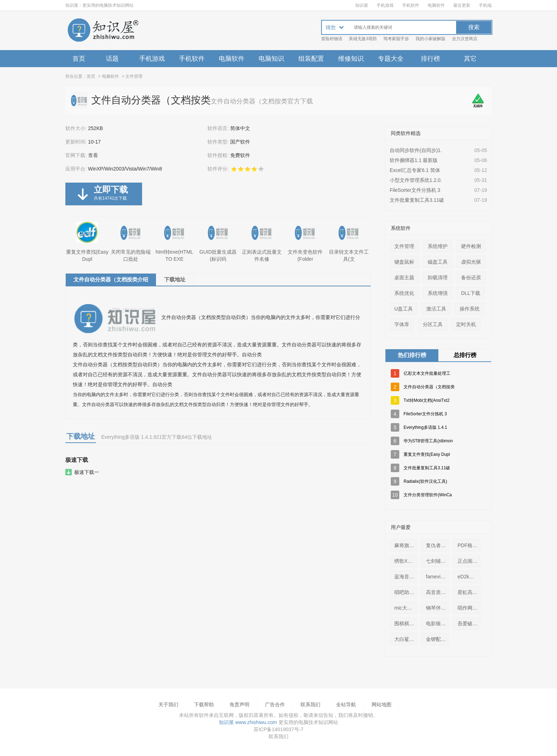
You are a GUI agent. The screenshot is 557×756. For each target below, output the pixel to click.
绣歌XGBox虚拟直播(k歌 (407, 561)
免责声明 (239, 704)
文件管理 (134, 76)
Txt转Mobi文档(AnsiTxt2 (426, 400)
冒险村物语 (332, 39)
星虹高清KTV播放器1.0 (470, 592)
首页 (79, 59)
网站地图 (382, 704)
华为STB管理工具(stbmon (428, 441)
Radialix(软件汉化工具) (425, 481)
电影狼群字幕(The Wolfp (439, 623)
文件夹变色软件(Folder (305, 242)
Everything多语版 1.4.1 (425, 427)
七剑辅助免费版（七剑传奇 (439, 561)
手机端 (485, 5)
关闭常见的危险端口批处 (131, 242)
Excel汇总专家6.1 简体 (415, 170)
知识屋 (362, 5)
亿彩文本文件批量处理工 (427, 373)
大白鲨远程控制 (407, 639)
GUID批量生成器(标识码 (218, 242)
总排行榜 (465, 355)
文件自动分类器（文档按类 (429, 387)
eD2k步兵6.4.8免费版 (470, 577)
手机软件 (411, 5)
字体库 (402, 324)
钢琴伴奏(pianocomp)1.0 (439, 608)
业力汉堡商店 (465, 39)
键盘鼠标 (404, 262)
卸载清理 (438, 277)
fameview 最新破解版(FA (439, 577)
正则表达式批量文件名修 (262, 242)
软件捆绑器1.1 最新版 (414, 160)
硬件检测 (471, 246)
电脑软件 (436, 5)
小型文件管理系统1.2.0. (416, 180)
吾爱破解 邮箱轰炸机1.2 (470, 623)
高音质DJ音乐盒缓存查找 (439, 592)
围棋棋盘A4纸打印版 (407, 623)
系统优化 (404, 293)
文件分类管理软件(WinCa (428, 495)
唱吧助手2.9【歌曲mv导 (407, 592)
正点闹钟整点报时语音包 (470, 561)
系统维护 (438, 246)
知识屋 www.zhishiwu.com (248, 722)
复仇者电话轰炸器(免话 (439, 545)
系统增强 (438, 293)
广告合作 (275, 704)
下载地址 (175, 279)
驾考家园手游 (396, 39)
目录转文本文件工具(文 (349, 242)
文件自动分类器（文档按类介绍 (111, 279)
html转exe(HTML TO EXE (174, 242)
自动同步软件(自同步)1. (416, 150)
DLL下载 (471, 293)
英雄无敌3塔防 (363, 39)
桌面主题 (404, 277)
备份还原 (471, 277)
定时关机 (466, 324)
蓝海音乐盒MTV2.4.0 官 (407, 577)
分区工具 (433, 324)
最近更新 (462, 5)
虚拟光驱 (471, 262)
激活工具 (436, 309)
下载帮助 (204, 704)
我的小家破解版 (431, 39)
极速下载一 (87, 472)
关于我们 (168, 704)
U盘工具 (404, 309)
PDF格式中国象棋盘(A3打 (470, 545)
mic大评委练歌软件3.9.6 (407, 608)
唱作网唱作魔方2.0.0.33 (470, 608)
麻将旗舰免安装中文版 (407, 545)
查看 (93, 155)
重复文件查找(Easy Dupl (87, 242)
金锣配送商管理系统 (439, 639)
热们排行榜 (412, 355)
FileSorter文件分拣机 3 (415, 190)
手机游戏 (385, 5)
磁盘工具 (438, 262)
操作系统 (470, 309)
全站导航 (346, 704)
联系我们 (310, 704)
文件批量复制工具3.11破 (417, 200)
